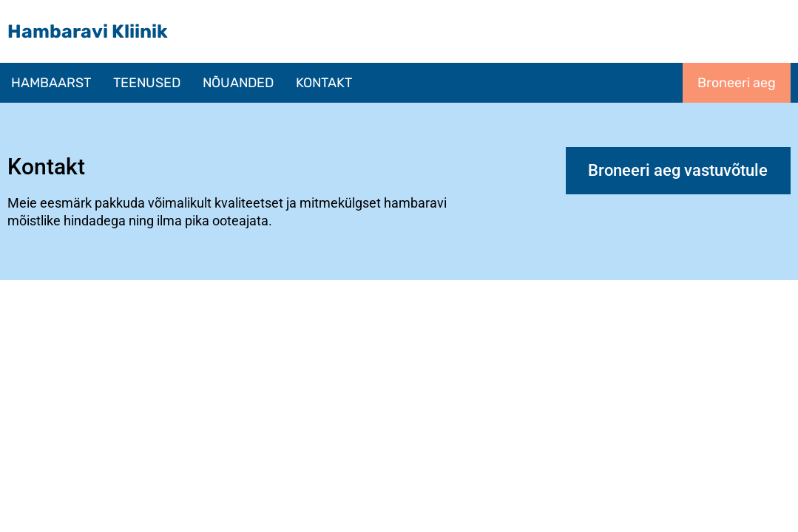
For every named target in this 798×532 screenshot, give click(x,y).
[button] (147, 83)
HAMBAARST (51, 83)
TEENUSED (147, 83)
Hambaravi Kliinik (88, 31)
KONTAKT (324, 83)
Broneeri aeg (737, 83)
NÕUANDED (238, 83)
